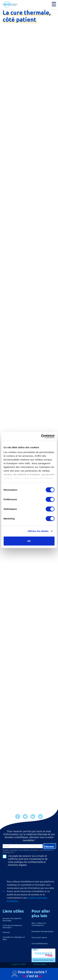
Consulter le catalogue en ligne (14, 938)
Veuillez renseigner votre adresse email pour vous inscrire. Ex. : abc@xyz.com (28, 851)
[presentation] (21, 872)
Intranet (6, 932)
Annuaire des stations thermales (12, 919)
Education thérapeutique (42, 931)
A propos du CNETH (19, 964)
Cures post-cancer (39, 937)
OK (29, 541)
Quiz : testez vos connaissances (39, 924)
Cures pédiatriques (40, 943)
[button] (54, 4)
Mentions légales (40, 964)
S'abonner (49, 847)
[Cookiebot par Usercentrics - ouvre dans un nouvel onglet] (41, 436)
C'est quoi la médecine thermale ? (12, 926)
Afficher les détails (38, 531)
